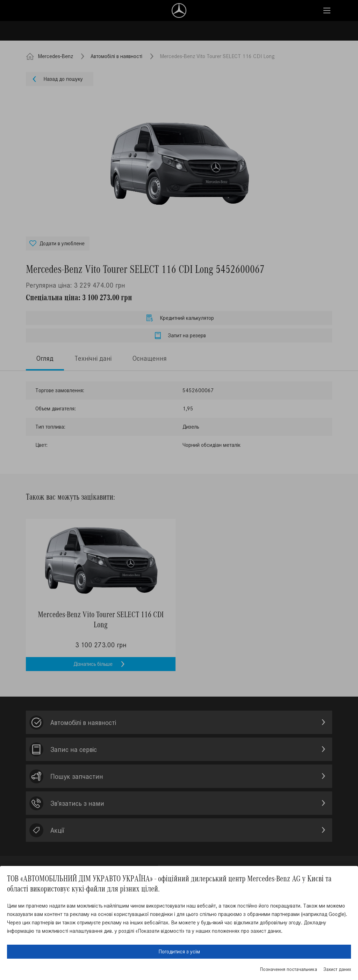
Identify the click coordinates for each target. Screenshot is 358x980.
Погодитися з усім (179, 951)
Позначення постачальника (289, 969)
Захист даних (337, 969)
